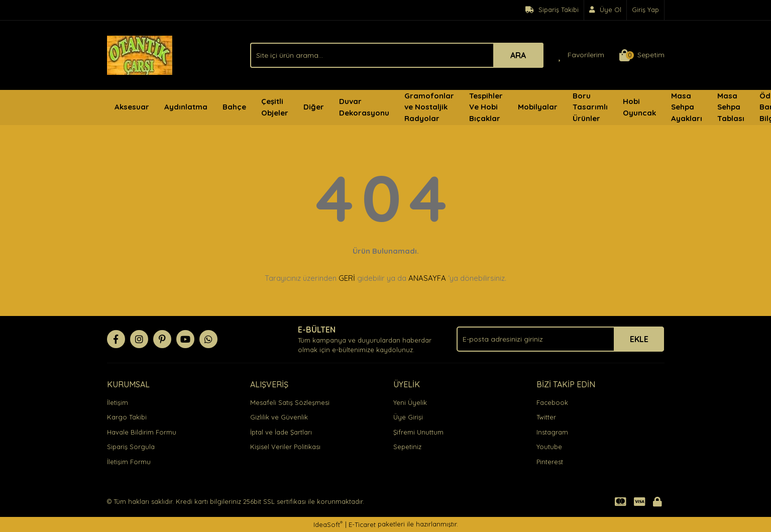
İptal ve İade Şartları (281, 432)
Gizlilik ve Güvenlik (279, 417)
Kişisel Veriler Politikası (285, 447)
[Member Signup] (605, 10)
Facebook (552, 402)
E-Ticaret (362, 524)
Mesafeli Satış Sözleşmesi (290, 402)
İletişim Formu (129, 462)
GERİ (347, 278)
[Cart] (642, 55)
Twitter (546, 417)
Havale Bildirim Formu (142, 432)
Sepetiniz (407, 447)
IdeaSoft (328, 524)
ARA (518, 55)
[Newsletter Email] (560, 339)
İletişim (118, 402)
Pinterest (550, 462)
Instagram (552, 432)
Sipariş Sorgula (131, 447)
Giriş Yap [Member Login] (645, 10)
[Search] (397, 55)
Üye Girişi (408, 417)
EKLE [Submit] (639, 339)
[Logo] (140, 54)
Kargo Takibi (127, 417)
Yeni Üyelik (410, 402)
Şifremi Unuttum (418, 432)
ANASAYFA (427, 278)
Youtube (549, 447)
